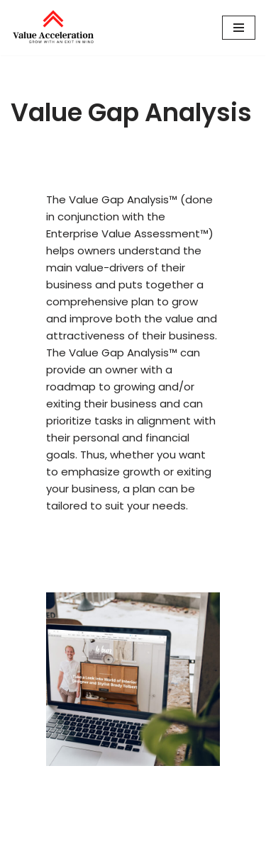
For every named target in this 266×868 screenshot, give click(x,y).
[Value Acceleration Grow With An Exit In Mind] (53, 28)
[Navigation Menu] (239, 28)
